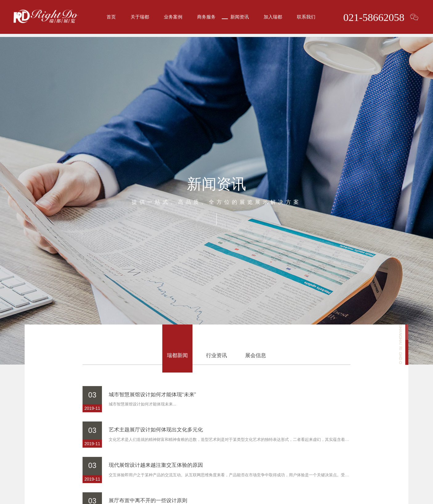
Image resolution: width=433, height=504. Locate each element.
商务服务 (206, 18)
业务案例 (173, 18)
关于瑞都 (140, 18)
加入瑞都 (273, 18)
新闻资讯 (240, 18)
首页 (111, 18)
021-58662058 (372, 18)
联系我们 (306, 18)
